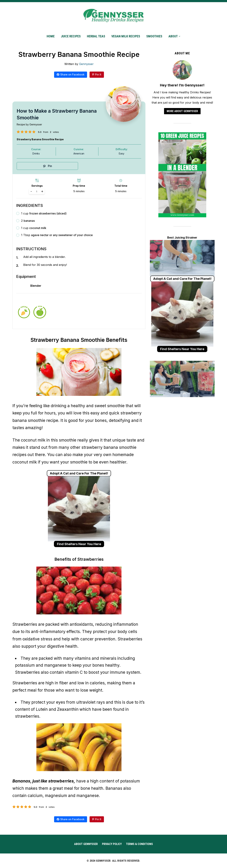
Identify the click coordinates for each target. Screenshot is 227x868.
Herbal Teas (96, 36)
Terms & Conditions (139, 844)
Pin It (98, 74)
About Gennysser (86, 844)
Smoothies (154, 36)
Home (51, 36)
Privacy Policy (112, 844)
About (173, 36)
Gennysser (86, 64)
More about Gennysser (182, 111)
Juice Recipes (71, 36)
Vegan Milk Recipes (126, 36)
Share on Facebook (72, 74)
